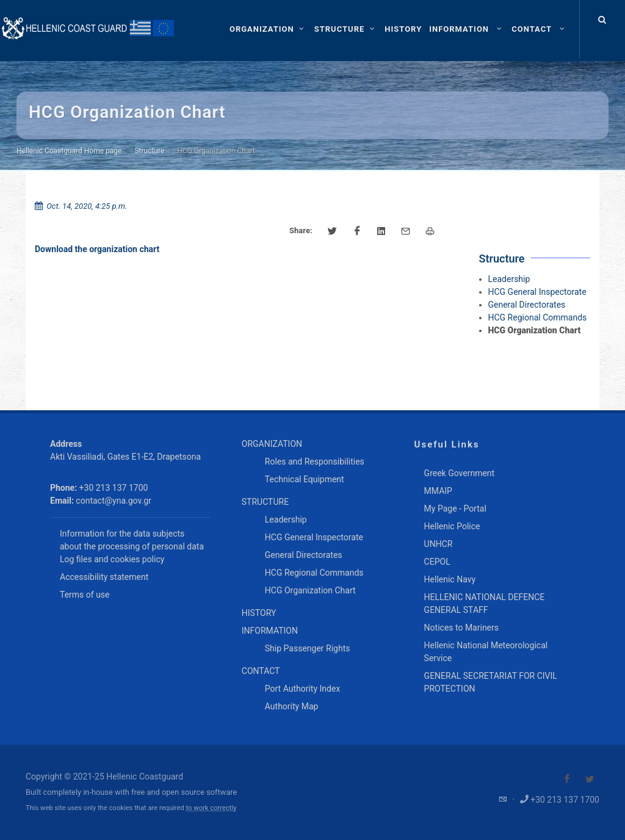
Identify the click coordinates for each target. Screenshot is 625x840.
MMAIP (438, 491)
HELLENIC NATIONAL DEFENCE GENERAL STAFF (485, 603)
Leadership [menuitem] (286, 520)
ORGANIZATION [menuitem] (272, 444)
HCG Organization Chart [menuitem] (310, 590)
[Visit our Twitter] (590, 779)
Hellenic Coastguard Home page (69, 151)
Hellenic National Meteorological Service (486, 652)
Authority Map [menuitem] (292, 706)
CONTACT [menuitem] (261, 671)
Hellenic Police (452, 526)
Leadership (509, 279)
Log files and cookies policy (112, 559)
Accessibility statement (104, 577)
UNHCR (439, 544)
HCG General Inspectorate (537, 292)
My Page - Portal (455, 509)
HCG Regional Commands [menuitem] (314, 573)
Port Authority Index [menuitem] (303, 689)
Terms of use (85, 595)
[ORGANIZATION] (268, 29)
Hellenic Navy (450, 579)
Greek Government (460, 473)
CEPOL (437, 562)
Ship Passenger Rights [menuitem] (308, 648)
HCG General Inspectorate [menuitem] (314, 537)
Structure (149, 151)
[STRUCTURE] (346, 29)
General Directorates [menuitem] (304, 555)
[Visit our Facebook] (567, 779)
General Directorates (527, 305)
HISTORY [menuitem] (259, 613)
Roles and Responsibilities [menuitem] (315, 462)
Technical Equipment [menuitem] (305, 479)
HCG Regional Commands (538, 317)
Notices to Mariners (461, 628)
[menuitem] (403, 29)
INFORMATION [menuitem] (270, 631)
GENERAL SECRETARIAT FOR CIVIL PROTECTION (491, 682)
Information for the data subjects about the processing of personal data (132, 540)
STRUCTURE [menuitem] (265, 502)
